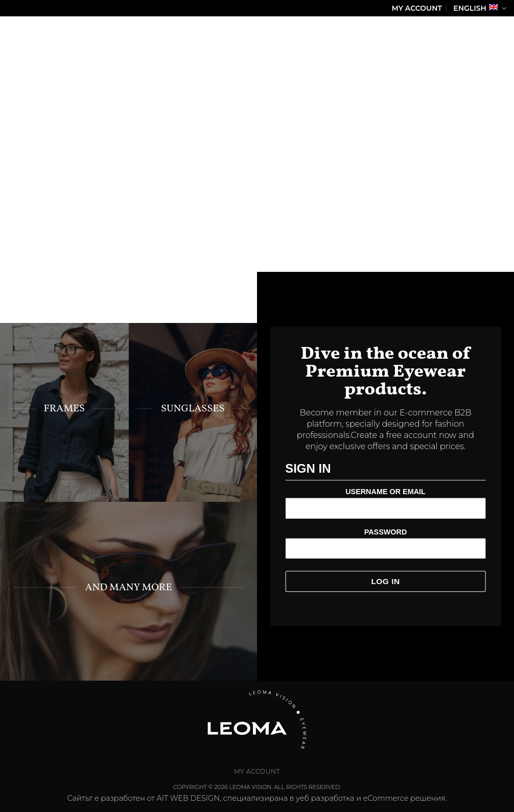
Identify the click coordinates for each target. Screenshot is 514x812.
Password (386, 532)
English (480, 8)
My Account (417, 8)
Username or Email (385, 492)
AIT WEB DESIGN (188, 798)
